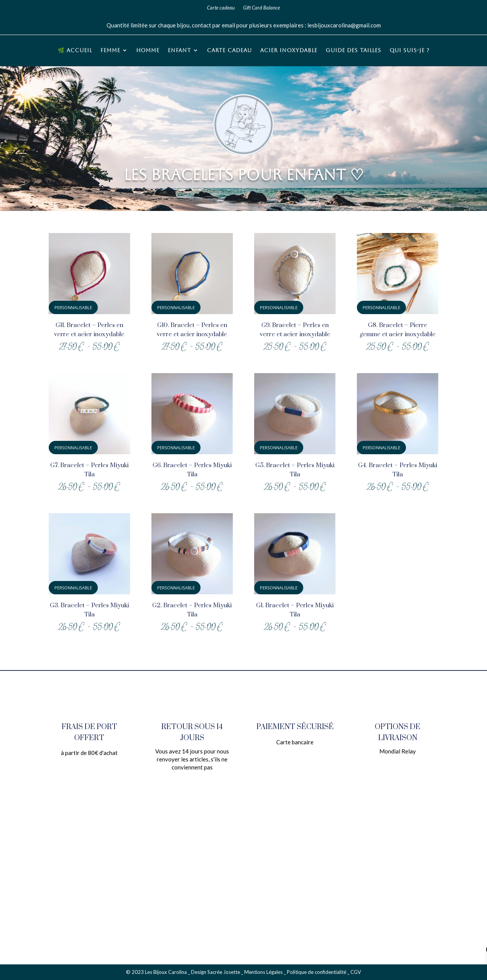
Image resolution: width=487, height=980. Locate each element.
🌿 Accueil (75, 50)
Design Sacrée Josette (216, 972)
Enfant (179, 50)
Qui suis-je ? (410, 50)
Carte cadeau (221, 8)
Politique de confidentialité (317, 972)
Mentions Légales (263, 972)
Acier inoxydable (289, 50)
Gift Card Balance (262, 8)
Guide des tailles (353, 50)
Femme (110, 50)
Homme (148, 50)
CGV (356, 972)
